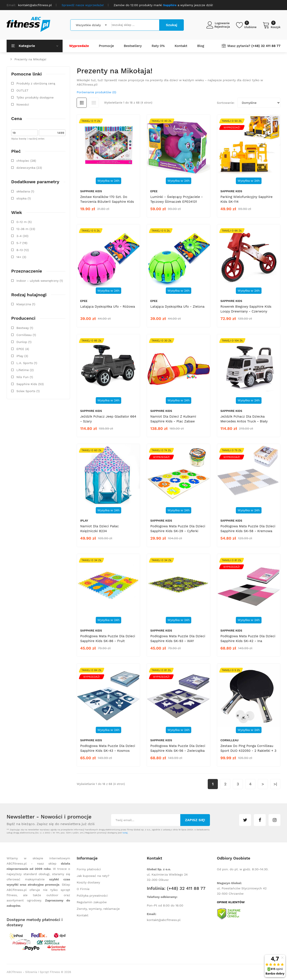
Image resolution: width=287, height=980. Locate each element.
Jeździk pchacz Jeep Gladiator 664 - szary (108, 419)
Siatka (82, 103)
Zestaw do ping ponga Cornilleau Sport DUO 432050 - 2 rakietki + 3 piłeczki (248, 751)
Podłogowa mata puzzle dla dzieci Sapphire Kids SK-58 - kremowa (248, 529)
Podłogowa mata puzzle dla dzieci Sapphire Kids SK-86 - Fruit (108, 639)
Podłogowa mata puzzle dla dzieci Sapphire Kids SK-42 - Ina (248, 639)
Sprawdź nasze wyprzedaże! (83, 5)
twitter (245, 820)
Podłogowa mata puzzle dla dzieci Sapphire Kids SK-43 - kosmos (108, 748)
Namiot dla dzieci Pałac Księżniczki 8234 (99, 529)
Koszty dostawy (88, 882)
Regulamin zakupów (92, 902)
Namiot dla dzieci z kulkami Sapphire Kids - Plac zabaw (173, 419)
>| (275, 784)
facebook (260, 820)
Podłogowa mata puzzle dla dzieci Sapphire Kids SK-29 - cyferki (178, 529)
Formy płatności (89, 869)
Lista (94, 103)
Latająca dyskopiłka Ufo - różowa (107, 307)
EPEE (154, 191)
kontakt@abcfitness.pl (164, 920)
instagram (274, 820)
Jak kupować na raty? (93, 876)
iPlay (84, 521)
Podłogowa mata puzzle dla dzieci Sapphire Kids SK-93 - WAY (178, 639)
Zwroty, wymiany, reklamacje (98, 909)
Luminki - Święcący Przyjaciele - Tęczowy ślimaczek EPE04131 (176, 199)
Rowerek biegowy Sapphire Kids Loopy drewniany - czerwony (246, 309)
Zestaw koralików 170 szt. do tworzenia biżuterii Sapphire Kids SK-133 (107, 202)
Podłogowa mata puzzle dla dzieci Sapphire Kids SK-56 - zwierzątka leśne (178, 751)
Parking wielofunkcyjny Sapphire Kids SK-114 (246, 199)
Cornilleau (229, 740)
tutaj (125, 833)
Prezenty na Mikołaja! (30, 59)
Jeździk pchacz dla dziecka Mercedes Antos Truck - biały (244, 419)
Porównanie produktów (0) (96, 92)
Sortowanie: (226, 103)
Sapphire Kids (91, 191)
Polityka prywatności (92, 896)
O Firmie (83, 889)
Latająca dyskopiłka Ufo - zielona (177, 307)
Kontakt (82, 915)
